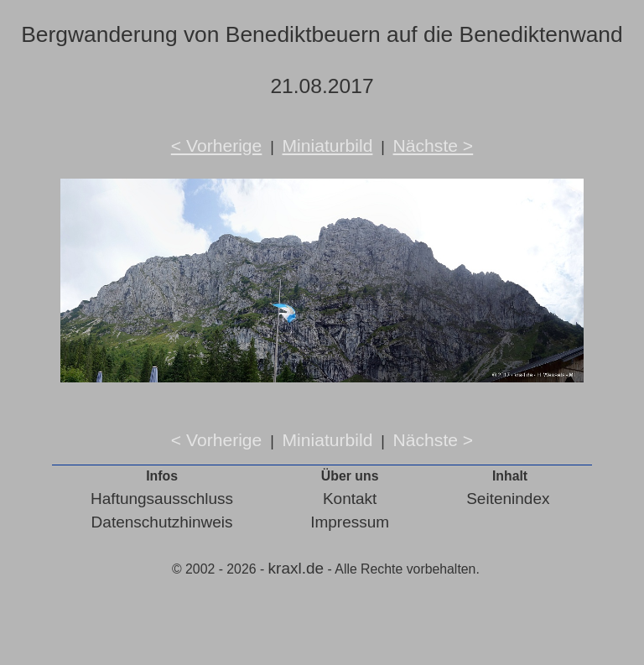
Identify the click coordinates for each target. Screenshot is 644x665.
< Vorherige (217, 145)
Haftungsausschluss (162, 499)
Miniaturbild (327, 145)
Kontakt (350, 499)
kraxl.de (296, 568)
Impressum (350, 522)
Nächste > (434, 145)
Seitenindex (508, 499)
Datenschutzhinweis (162, 522)
